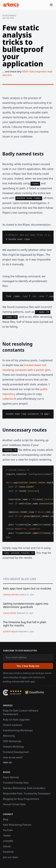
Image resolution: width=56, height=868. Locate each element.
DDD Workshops (12, 741)
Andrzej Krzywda (11, 595)
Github (7, 846)
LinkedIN (8, 841)
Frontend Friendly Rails (16, 783)
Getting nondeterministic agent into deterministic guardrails (26, 605)
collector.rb (9, 399)
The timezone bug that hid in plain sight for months (25, 624)
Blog (6, 819)
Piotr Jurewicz (9, 16)
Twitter (7, 836)
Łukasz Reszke (10, 613)
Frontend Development (16, 752)
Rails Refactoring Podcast (17, 825)
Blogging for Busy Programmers (21, 799)
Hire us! (7, 762)
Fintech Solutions (13, 725)
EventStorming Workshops (18, 730)
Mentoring (9, 736)
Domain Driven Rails (14, 804)
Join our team (11, 857)
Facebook (8, 852)
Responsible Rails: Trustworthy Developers (27, 793)
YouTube (8, 830)
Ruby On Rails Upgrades (16, 720)
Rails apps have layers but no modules (27, 589)
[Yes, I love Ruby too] (28, 666)
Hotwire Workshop (13, 747)
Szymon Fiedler (10, 632)
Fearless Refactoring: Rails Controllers (24, 788)
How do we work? (13, 757)
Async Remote (11, 777)
